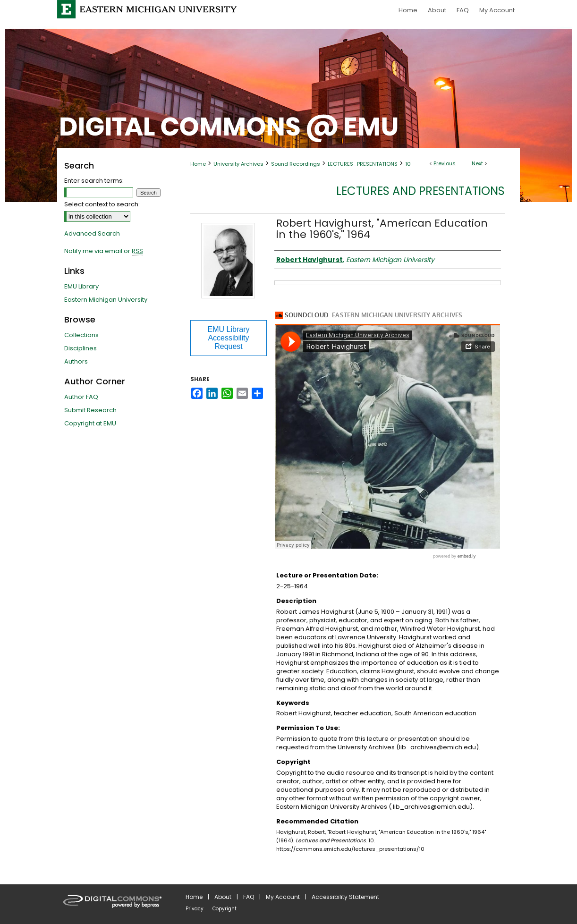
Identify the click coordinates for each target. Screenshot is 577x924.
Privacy (195, 909)
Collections (81, 335)
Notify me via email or (104, 251)
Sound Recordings (296, 164)
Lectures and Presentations (420, 191)
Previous (445, 163)
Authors (76, 361)
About (223, 897)
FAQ (249, 897)
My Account (283, 897)
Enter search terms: (94, 181)
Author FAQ (81, 397)
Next (477, 163)
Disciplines (81, 348)
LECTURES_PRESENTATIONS (363, 164)
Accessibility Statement (345, 897)
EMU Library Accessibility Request (229, 338)
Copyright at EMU (90, 423)
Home (198, 164)
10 (408, 164)
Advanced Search (92, 233)
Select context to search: (102, 204)
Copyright (225, 909)
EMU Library (81, 286)
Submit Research (90, 410)
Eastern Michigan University (106, 300)
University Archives (238, 164)
